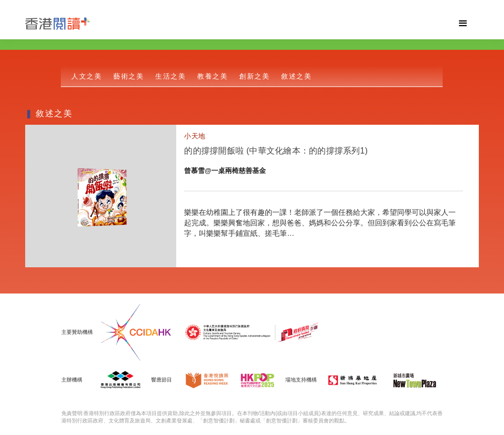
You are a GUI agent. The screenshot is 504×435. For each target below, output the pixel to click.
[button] (463, 24)
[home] (236, 24)
